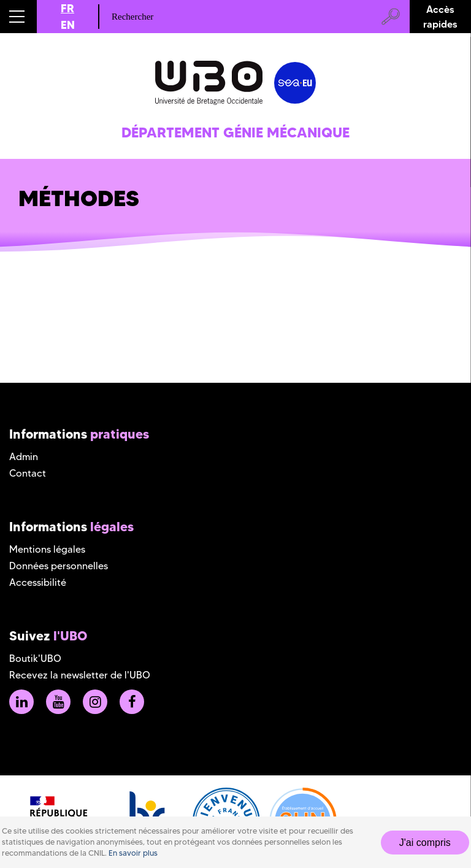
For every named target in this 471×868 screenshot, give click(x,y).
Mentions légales (47, 549)
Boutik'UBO (35, 659)
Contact (28, 473)
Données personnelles (59, 566)
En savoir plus (133, 853)
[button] (18, 17)
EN (68, 25)
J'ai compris (425, 843)
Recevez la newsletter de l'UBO (80, 675)
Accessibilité (38, 582)
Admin (24, 457)
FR (67, 8)
